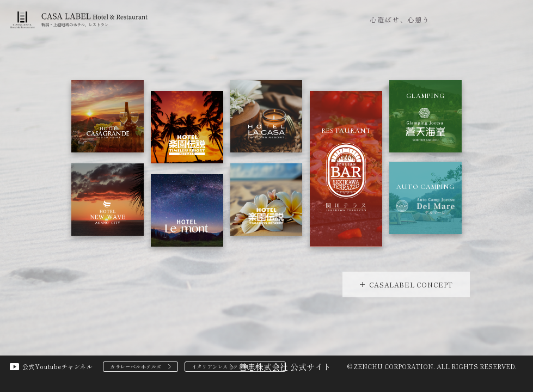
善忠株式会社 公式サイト (285, 367)
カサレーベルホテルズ (136, 366)
